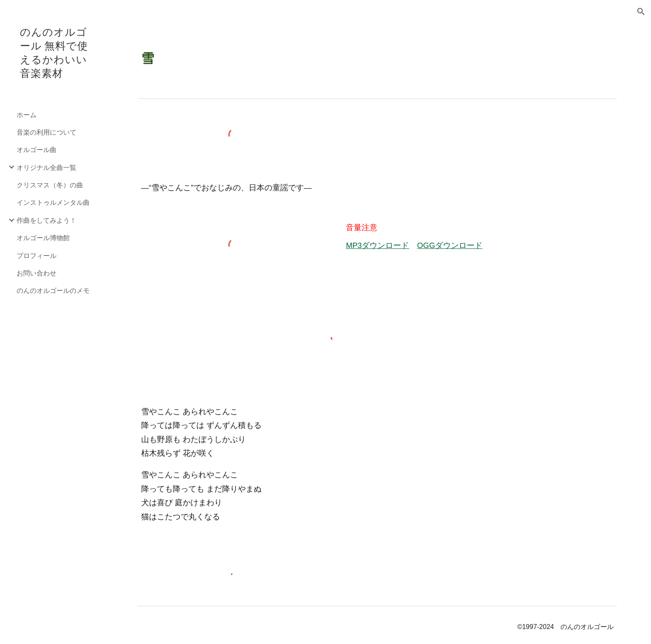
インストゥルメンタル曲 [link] (53, 202)
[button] (641, 12)
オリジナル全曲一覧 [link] (46, 167)
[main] (377, 53)
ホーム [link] (27, 114)
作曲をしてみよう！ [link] (46, 220)
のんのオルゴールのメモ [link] (53, 290)
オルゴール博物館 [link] (43, 237)
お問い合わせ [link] (37, 273)
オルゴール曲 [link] (37, 149)
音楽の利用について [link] (46, 132)
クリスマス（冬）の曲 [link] (50, 185)
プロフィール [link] (37, 255)
